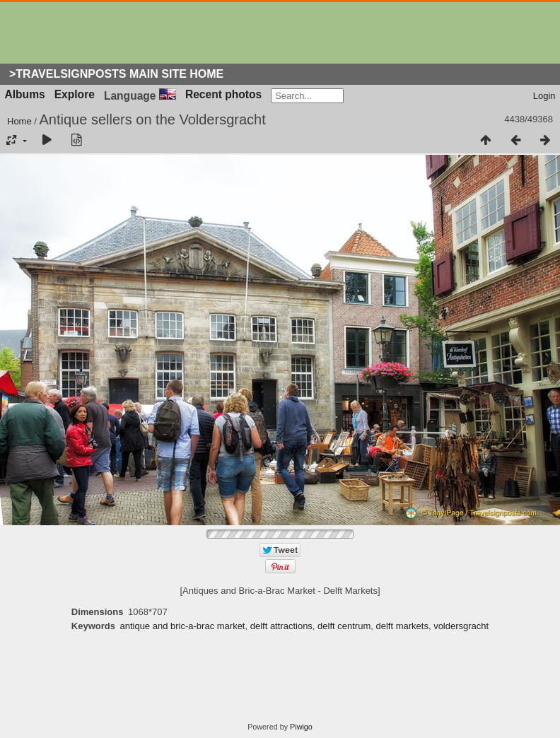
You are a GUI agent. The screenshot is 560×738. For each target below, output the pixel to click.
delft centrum (344, 626)
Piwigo (301, 727)
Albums (25, 94)
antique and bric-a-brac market (182, 626)
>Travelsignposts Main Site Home (116, 74)
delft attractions (281, 626)
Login (544, 96)
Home (19, 121)
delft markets (402, 626)
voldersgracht (461, 626)
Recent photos (223, 94)
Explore (75, 94)
